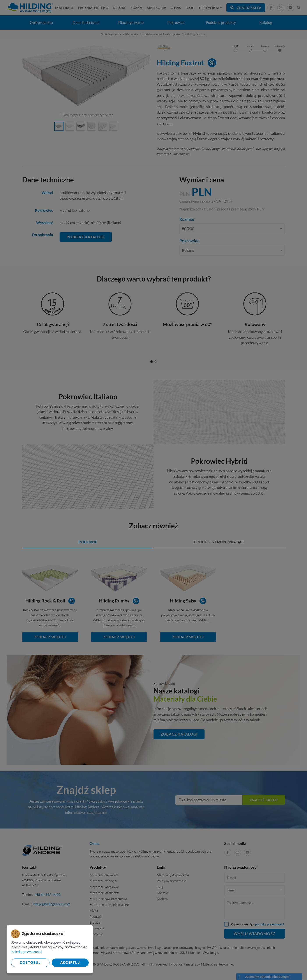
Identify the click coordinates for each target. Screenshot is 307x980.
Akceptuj (70, 963)
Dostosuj (30, 963)
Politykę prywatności (26, 952)
